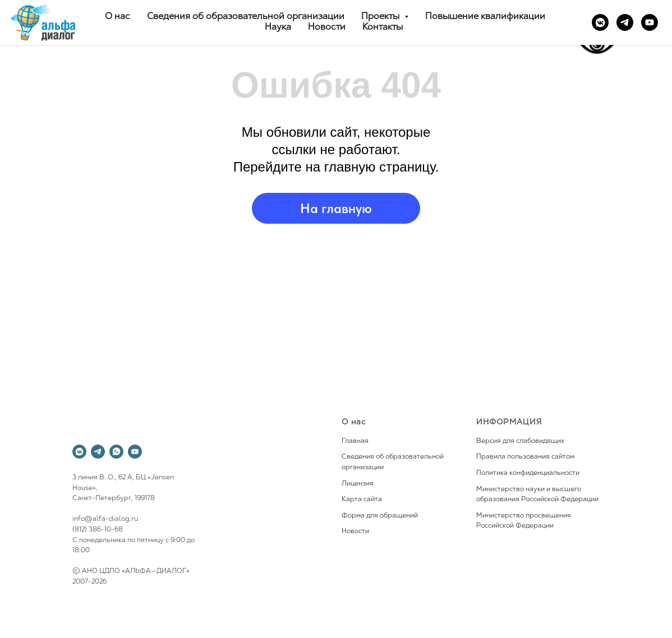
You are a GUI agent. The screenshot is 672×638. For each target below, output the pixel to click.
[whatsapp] (116, 452)
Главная (355, 441)
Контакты (383, 27)
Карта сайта (362, 500)
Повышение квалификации (485, 17)
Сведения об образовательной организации (246, 17)
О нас (118, 17)
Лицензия (358, 484)
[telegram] (625, 22)
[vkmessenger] (600, 22)
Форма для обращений (380, 516)
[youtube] (650, 22)
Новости (327, 27)
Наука (278, 27)
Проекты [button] (381, 17)
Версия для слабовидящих (520, 441)
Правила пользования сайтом (525, 457)
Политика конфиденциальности (528, 473)
